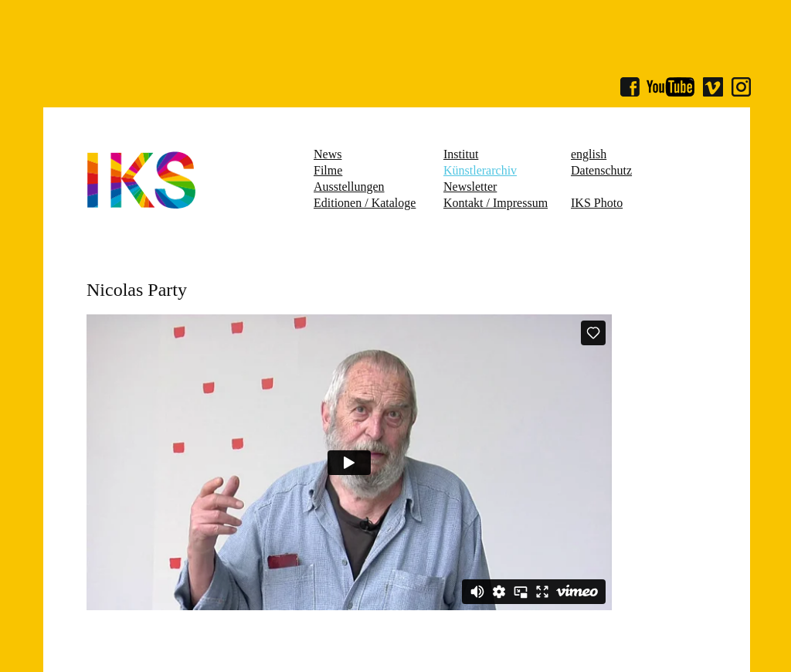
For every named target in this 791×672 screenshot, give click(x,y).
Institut (461, 154)
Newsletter (470, 187)
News (328, 154)
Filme (328, 170)
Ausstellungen (349, 187)
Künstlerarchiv (480, 170)
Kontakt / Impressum (496, 203)
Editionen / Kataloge (365, 203)
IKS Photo (597, 203)
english (589, 154)
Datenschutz (601, 170)
